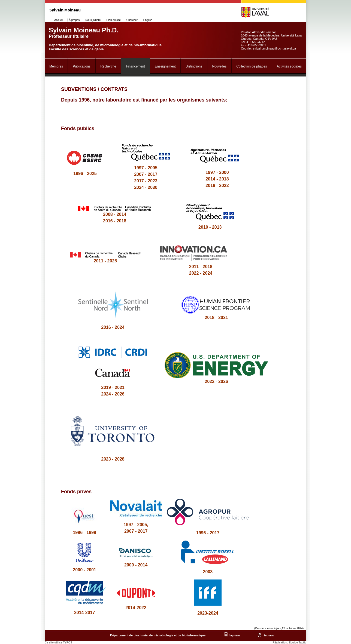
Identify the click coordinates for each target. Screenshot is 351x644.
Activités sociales (289, 66)
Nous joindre (93, 20)
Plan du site (113, 20)
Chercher (132, 20)
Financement (135, 66)
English (148, 20)
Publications (82, 66)
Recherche (108, 66)
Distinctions (194, 66)
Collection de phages (252, 66)
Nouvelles (219, 66)
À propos (74, 20)
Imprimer (232, 635)
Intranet (268, 635)
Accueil (59, 20)
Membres (56, 66)
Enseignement (165, 66)
